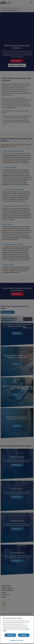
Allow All (24, 635)
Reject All (10, 635)
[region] (17, 630)
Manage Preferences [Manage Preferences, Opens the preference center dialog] (17, 640)
